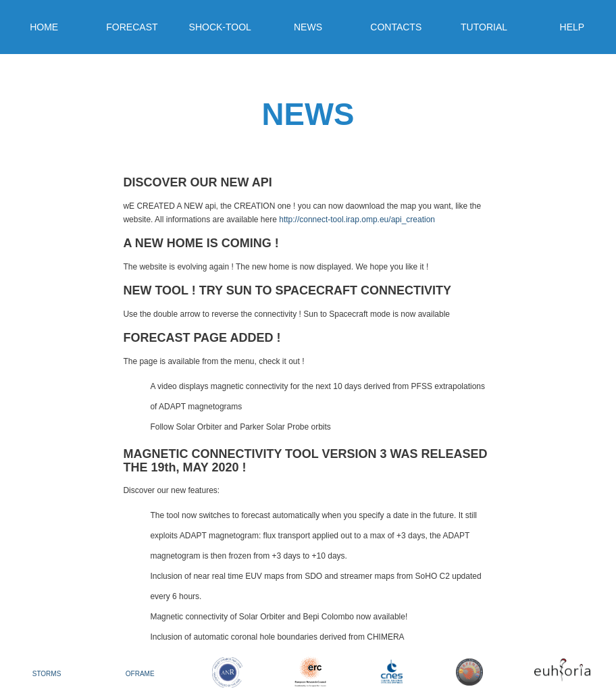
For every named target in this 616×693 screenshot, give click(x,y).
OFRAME (140, 674)
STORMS (47, 674)
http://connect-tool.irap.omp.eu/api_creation (357, 220)
